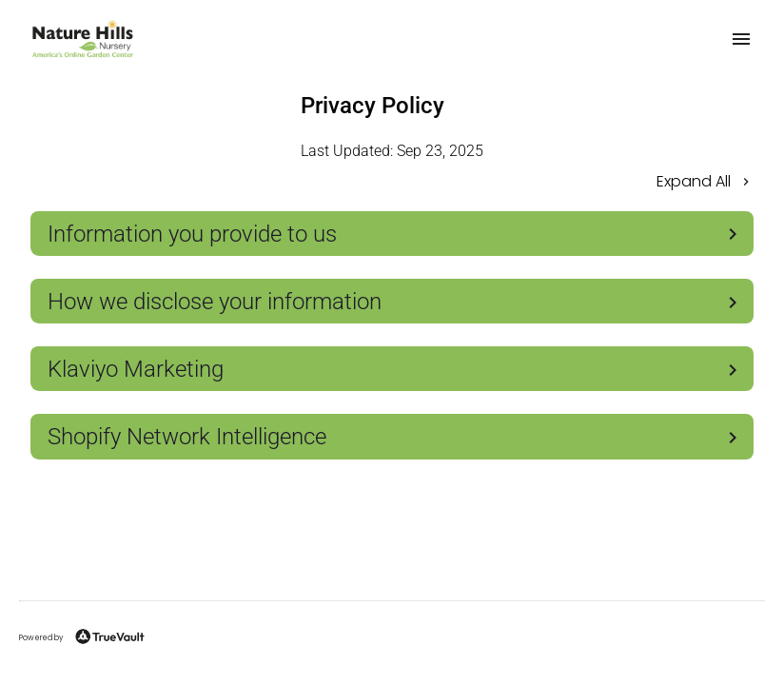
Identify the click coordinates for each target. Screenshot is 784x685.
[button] (392, 183)
